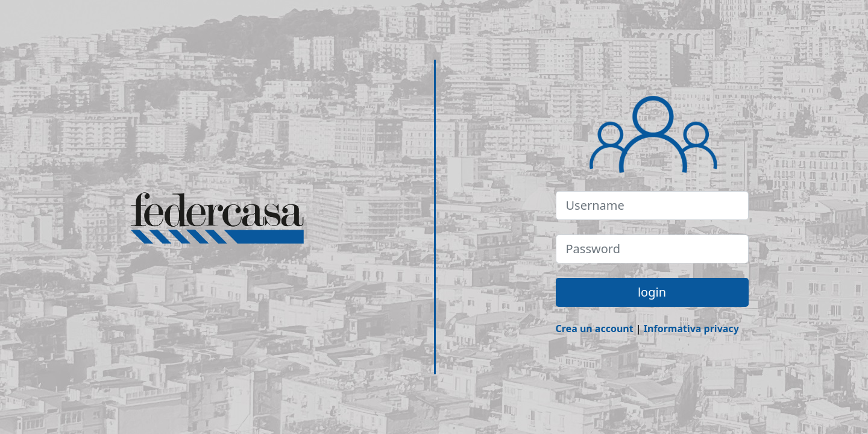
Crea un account (595, 329)
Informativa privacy (691, 329)
